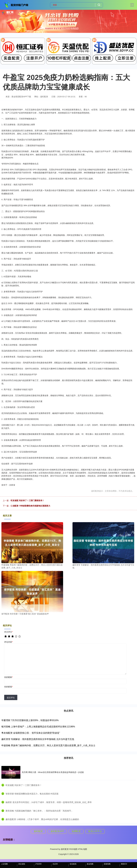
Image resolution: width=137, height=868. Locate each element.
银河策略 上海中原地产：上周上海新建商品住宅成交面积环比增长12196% (38, 727)
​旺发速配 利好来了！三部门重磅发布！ (24, 785)
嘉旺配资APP (57, 831)
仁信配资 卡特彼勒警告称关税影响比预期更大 (30, 506)
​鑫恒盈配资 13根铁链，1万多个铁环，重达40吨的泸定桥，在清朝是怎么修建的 (42, 819)
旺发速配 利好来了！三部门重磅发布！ (28, 500)
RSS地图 (73, 849)
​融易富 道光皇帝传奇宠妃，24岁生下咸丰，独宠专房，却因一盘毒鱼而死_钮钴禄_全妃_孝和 (49, 802)
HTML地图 (82, 849)
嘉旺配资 (38, 831)
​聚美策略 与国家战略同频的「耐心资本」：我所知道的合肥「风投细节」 (39, 811)
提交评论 (11, 698)
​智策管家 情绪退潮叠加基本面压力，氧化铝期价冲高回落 (32, 794)
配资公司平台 (95, 831)
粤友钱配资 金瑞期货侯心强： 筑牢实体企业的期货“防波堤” (31, 733)
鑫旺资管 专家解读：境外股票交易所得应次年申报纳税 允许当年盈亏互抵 (38, 739)
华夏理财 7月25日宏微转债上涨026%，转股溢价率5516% (30, 720)
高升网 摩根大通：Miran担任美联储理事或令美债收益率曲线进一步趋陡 (53, 772)
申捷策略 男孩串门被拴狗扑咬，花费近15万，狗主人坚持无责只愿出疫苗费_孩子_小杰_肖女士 (48, 745)
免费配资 (76, 831)
